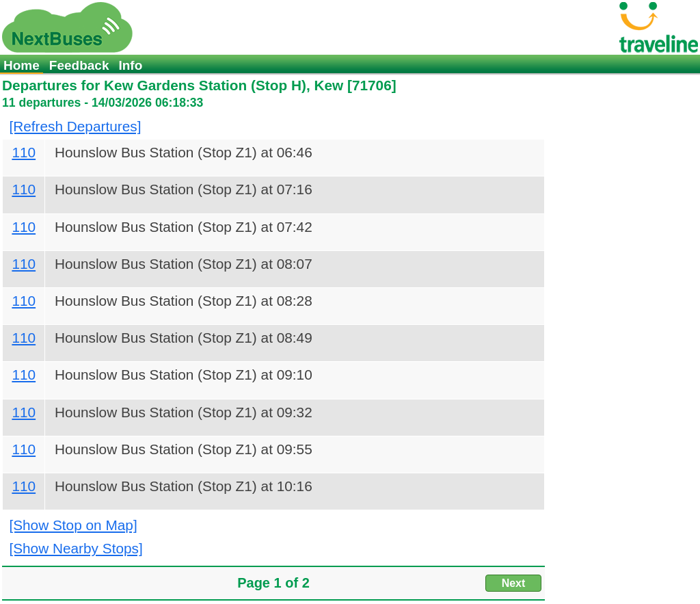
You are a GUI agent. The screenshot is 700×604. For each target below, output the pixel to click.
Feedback (79, 65)
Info (130, 65)
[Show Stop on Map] (73, 525)
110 (24, 152)
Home (22, 65)
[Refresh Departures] (75, 126)
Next (514, 583)
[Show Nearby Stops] (76, 548)
